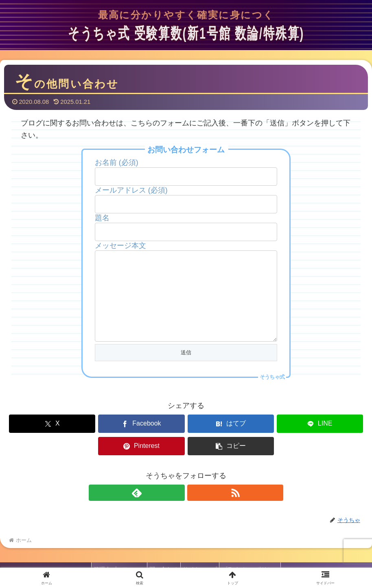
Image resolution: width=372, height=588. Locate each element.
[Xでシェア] (36, 440)
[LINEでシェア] (216, 440)
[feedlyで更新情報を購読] (177, 487)
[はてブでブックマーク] (156, 440)
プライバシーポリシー (256, 563)
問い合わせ (162, 563)
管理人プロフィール (114, 563)
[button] (336, 440)
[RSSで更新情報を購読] (195, 487)
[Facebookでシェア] (96, 440)
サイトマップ (202, 563)
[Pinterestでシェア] (276, 440)
